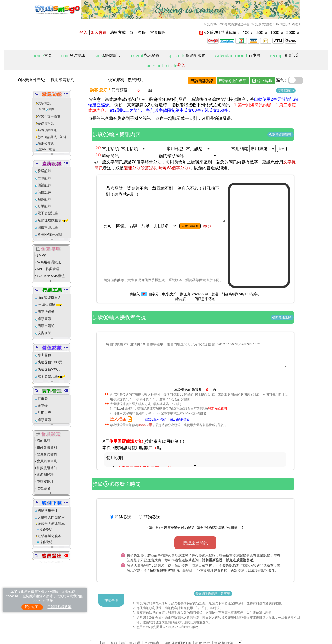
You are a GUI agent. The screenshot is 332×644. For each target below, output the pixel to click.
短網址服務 (187, 55)
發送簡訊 (73, 55)
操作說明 (46, 529)
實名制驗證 (45, 475)
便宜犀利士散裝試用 (126, 79)
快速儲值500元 (49, 369)
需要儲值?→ (286, 90)
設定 (282, 149)
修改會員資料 (47, 447)
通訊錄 (43, 406)
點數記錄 (44, 199)
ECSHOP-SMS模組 (51, 276)
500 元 (262, 32)
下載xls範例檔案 (178, 419)
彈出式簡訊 (46, 144)
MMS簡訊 (107, 55)
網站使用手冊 (48, 510)
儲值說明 (212, 32)
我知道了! (32, 607)
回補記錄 (44, 185)
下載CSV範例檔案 (154, 419)
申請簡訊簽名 (202, 81)
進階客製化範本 (49, 536)
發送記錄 (44, 171)
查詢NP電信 (46, 149)
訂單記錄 (44, 206)
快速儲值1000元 (50, 362)
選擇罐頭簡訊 (280, 134)
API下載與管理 (48, 269)
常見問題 (158, 32)
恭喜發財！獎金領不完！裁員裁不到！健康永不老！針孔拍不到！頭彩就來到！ (165, 203)
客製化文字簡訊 (49, 116)
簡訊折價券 (46, 312)
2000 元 (293, 32)
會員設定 (285, 55)
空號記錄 (44, 178)
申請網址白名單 (233, 81)
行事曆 (238, 55)
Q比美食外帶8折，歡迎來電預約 (46, 79)
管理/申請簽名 (190, 226)
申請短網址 (46, 305)
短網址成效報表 (53, 220)
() (164, 441)
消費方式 (118, 32)
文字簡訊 (44, 103)
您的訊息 (44, 440)
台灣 (42, 109)
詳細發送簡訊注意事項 (213, 593)
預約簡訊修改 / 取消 (52, 137)
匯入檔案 (122, 419)
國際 (51, 109)
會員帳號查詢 (47, 461)
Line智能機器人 (49, 297)
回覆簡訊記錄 (48, 227)
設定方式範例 (217, 409)
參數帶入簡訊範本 (51, 524)
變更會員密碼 (47, 454)
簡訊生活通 (46, 326)
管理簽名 (44, 488)
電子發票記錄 (48, 213)
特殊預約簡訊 (47, 130)
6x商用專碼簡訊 (49, 262)
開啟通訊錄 (282, 317)
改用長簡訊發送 (216, 118)
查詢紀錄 (144, 55)
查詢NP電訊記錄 (50, 234)
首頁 (42, 55)
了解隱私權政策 (59, 607)
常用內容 (44, 413)
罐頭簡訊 (44, 319)
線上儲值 (44, 355)
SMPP (41, 255)
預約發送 (152, 517)
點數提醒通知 (47, 468)
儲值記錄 (44, 192)
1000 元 (277, 32)
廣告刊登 (44, 333)
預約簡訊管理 (215, 528)
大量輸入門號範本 (51, 517)
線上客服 (138, 32)
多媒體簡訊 (46, 123)
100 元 (248, 32)
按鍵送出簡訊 (195, 543)
